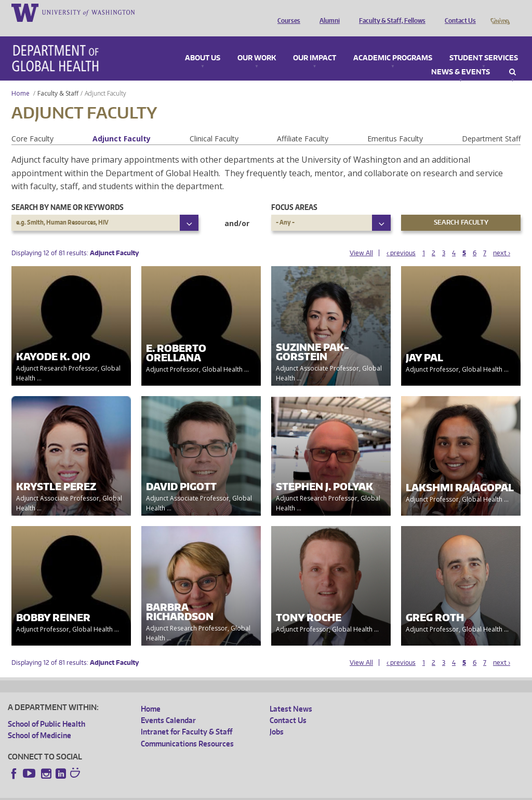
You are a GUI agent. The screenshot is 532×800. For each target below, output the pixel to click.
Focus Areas (294, 193)
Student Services (484, 44)
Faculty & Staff (58, 79)
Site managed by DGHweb (249, 791)
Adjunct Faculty (122, 124)
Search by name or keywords (68, 193)
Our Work (257, 44)
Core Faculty (32, 124)
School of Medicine (39, 721)
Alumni (327, 12)
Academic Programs (393, 44)
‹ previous (401, 238)
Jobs (277, 717)
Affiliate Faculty (303, 124)
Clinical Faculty (214, 124)
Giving (500, 12)
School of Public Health (46, 709)
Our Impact (315, 44)
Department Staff (491, 124)
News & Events (461, 58)
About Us (203, 44)
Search (513, 58)
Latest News (291, 694)
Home (21, 79)
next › (502, 238)
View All (361, 238)
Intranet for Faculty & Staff (187, 717)
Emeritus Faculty (395, 124)
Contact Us (458, 12)
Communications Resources (187, 729)
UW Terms (188, 791)
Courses (286, 12)
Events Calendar (168, 706)
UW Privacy (145, 791)
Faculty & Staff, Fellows (390, 12)
